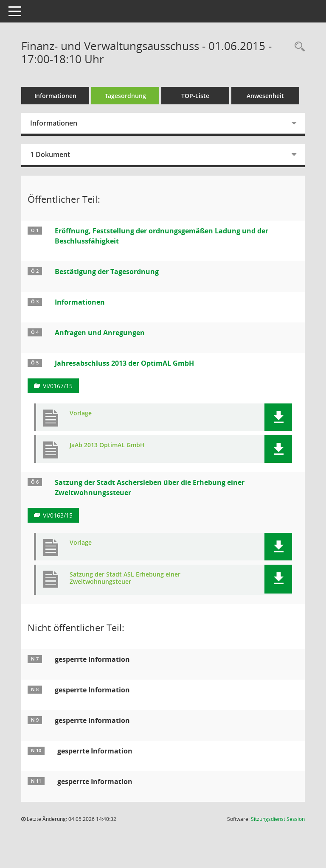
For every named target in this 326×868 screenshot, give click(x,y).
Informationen (55, 96)
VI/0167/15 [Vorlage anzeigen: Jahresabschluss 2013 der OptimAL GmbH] (58, 386)
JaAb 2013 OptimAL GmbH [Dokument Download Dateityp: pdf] (107, 445)
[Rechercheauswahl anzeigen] (298, 47)
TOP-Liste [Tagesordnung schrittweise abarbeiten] (195, 96)
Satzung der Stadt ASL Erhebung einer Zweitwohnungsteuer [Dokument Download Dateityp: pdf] (125, 578)
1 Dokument (50, 154)
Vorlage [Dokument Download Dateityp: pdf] (81, 413)
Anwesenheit (265, 96)
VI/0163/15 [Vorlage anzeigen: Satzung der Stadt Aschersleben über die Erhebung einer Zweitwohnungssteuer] (58, 515)
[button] (278, 417)
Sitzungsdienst (278, 819)
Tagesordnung (125, 96)
